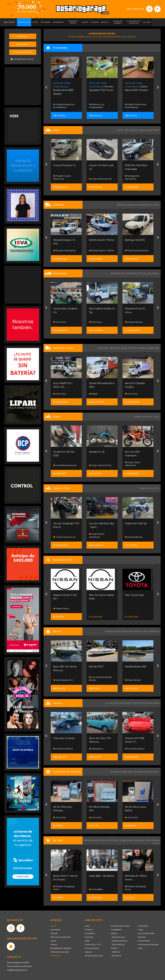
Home (53, 926)
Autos (87, 926)
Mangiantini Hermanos (132, 177)
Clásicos (88, 952)
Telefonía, (88, 840)
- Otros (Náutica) (118, 944)
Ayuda (53, 941)
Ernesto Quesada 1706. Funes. (101, 87)
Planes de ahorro (92, 948)
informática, (113, 840)
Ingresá (23, 36)
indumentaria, (153, 840)
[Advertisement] (23, 86)
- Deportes (141, 937)
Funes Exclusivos (63, 749)
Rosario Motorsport (65, 250)
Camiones (89, 937)
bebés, (131, 840)
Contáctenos (56, 956)
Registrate (23, 44)
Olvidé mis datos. (23, 59)
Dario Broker (133, 680)
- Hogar (140, 930)
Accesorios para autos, (122, 772)
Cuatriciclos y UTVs (93, 944)
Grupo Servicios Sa (100, 465)
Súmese (54, 933)
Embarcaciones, (114, 631)
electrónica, (100, 840)
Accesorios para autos (94, 956)
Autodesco (96, 749)
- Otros (140, 948)
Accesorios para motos (146, 772)
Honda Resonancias (65, 465)
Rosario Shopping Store (64, 888)
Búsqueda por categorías (61, 948)
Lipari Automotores (100, 179)
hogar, (123, 840)
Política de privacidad (60, 952)
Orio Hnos (60, 322)
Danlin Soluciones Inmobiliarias (135, 106)
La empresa (55, 930)
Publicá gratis (23, 52)
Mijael (93, 394)
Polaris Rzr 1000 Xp (136, 524)
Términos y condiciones (61, 937)
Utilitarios (89, 930)
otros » (156, 843)
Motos (87, 941)
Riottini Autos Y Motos (102, 240)
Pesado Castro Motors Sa (62, 177)
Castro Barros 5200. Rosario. (137, 87)
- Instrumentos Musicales (148, 944)
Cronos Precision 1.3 (64, 165)
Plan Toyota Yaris (134, 595)
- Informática (142, 926)
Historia (54, 944)
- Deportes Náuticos (119, 941)
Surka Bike (96, 889)
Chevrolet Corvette (64, 738)
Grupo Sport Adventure (133, 464)
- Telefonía (115, 952)
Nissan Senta (61, 608)
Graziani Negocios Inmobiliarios (64, 106)
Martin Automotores (137, 250)
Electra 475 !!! (96, 667)
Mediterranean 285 (135, 667)
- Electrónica (116, 956)
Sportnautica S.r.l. (64, 680)
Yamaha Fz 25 (97, 452)
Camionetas (90, 933)
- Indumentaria (143, 941)
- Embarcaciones (118, 937)
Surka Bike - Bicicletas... (102, 876)
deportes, (140, 840)
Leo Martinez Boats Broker (100, 679)
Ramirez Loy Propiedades (97, 106)
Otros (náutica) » (151, 631)
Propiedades (116, 930)
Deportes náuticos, (133, 631)
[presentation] (46, 88)
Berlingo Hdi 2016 (135, 240)
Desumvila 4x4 (134, 322)
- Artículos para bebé (146, 933)
